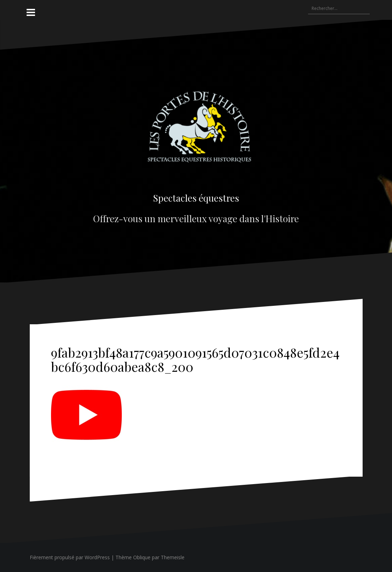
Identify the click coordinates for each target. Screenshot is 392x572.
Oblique (142, 557)
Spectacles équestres (196, 198)
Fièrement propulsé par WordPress (70, 557)
